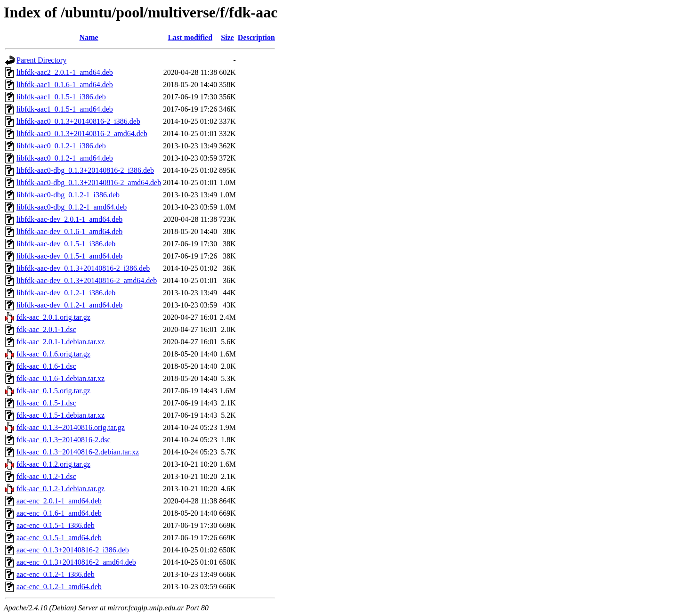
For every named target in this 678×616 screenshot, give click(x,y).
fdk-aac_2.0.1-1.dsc (46, 329)
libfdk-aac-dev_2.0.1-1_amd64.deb (69, 219)
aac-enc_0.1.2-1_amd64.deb (59, 587)
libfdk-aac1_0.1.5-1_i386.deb (61, 97)
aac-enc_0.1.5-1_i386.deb (56, 525)
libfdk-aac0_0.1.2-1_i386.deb (61, 146)
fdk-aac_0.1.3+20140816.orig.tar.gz (71, 427)
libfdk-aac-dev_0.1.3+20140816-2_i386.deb (83, 268)
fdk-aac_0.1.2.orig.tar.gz (53, 464)
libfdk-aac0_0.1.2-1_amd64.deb (65, 158)
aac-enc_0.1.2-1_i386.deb (56, 574)
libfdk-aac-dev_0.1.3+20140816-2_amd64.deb (87, 280)
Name (89, 37)
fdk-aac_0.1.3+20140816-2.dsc (64, 440)
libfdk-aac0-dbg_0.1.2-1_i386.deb (68, 195)
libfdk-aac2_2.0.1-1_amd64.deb (65, 72)
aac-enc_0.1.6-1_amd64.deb (59, 513)
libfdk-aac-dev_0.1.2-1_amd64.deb (69, 305)
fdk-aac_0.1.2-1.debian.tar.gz (61, 489)
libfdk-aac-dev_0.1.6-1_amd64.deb (69, 231)
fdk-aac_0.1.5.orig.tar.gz (53, 391)
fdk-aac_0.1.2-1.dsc (46, 476)
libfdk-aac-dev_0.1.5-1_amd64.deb (69, 256)
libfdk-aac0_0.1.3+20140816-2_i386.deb (78, 121)
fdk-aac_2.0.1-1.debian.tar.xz (61, 342)
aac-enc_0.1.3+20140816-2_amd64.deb (76, 562)
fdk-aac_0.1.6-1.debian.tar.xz (61, 378)
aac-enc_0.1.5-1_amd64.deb (59, 538)
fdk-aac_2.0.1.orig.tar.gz (53, 317)
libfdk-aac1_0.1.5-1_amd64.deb (65, 109)
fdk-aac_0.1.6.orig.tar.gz (53, 354)
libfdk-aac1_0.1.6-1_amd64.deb (65, 85)
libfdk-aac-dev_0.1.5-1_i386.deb (66, 244)
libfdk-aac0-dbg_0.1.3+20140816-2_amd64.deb (89, 182)
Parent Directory (41, 60)
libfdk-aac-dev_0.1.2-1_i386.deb (66, 293)
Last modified (190, 37)
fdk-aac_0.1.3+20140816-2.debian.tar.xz (78, 452)
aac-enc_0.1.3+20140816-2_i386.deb (73, 550)
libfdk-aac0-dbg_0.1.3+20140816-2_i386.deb (85, 170)
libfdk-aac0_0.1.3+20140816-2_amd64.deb (82, 134)
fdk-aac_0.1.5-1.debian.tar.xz (61, 415)
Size (227, 37)
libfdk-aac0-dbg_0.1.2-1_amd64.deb (72, 207)
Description (256, 37)
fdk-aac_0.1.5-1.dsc (46, 403)
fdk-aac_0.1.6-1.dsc (46, 366)
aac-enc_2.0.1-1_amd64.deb (59, 501)
